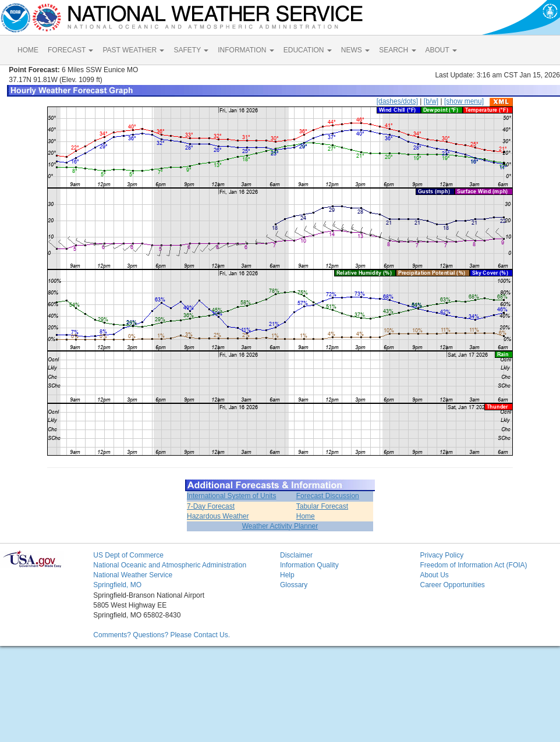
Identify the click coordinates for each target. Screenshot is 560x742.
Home (306, 516)
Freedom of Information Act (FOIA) (473, 565)
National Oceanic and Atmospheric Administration (170, 565)
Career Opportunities (452, 585)
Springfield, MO (117, 585)
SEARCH (397, 50)
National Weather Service (133, 575)
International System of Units (231, 496)
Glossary (294, 585)
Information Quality (309, 565)
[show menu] (464, 101)
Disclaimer (296, 555)
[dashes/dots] (397, 101)
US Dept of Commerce (128, 555)
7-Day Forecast (211, 506)
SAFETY (191, 50)
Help (287, 575)
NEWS (355, 50)
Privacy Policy (442, 555)
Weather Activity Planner (280, 526)
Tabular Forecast (322, 506)
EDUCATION (308, 50)
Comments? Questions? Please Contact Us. (162, 635)
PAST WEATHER (133, 50)
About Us (434, 575)
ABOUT (441, 50)
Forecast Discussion (328, 496)
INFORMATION (246, 50)
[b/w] (431, 101)
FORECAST (70, 50)
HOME (28, 50)
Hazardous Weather (218, 516)
